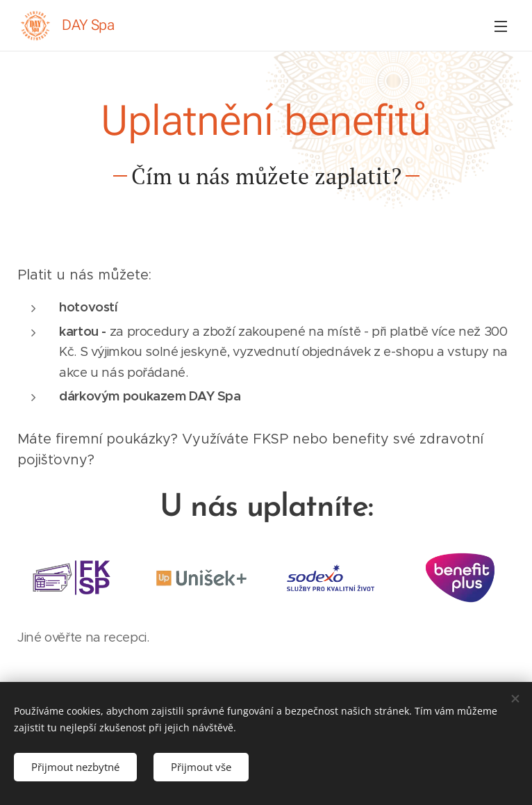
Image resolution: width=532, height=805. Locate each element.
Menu (501, 26)
